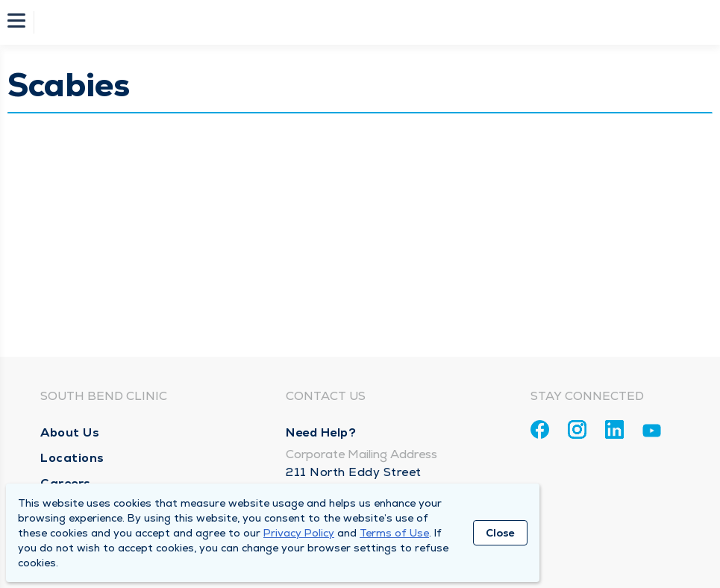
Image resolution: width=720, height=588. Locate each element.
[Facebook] (540, 429)
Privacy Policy (299, 533)
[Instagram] (577, 429)
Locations (72, 458)
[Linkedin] (614, 429)
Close (500, 533)
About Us (70, 432)
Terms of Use (394, 533)
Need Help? (321, 432)
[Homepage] (370, 22)
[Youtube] (652, 433)
